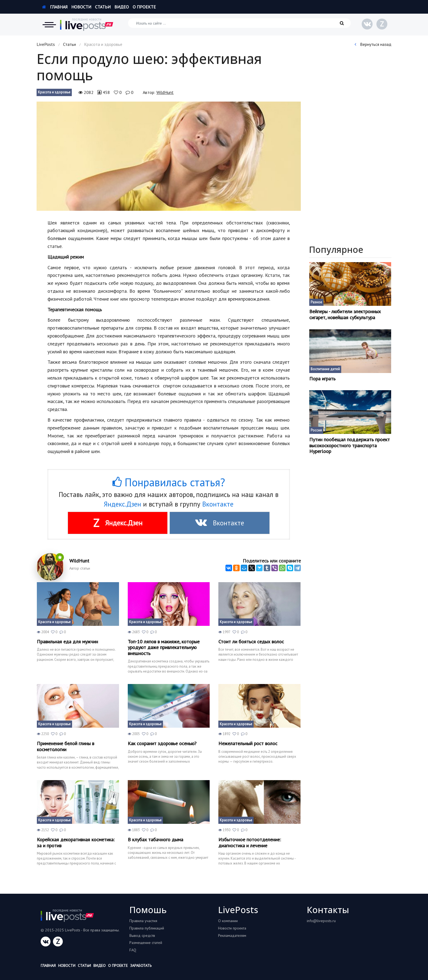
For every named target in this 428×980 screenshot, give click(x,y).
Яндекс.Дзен (122, 504)
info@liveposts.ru (321, 921)
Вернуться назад (373, 44)
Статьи (103, 7)
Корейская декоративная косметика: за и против (76, 843)
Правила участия (143, 921)
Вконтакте (218, 504)
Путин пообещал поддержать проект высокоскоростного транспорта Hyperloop (350, 445)
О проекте (144, 7)
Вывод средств (142, 935)
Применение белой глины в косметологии (66, 746)
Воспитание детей (325, 369)
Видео (122, 7)
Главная (55, 7)
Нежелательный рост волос (248, 744)
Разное (316, 302)
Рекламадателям (232, 935)
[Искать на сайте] (239, 23)
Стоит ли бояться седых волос (251, 642)
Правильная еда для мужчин (67, 642)
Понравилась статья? (169, 482)
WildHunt (165, 92)
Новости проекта (232, 928)
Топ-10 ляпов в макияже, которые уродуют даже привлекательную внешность (164, 648)
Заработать (141, 966)
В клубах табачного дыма (155, 840)
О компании (228, 921)
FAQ (133, 950)
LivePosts (46, 44)
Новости (81, 7)
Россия (316, 430)
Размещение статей (146, 943)
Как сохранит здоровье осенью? (162, 744)
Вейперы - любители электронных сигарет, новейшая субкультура (345, 314)
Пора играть (322, 379)
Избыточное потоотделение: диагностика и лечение (250, 843)
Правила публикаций (147, 928)
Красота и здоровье (54, 92)
